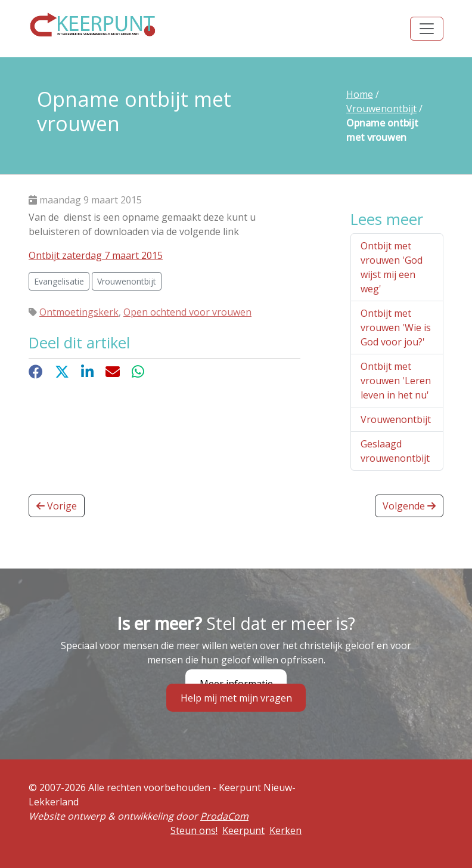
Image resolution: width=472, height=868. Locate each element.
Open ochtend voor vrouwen (187, 312)
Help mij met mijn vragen (236, 698)
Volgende (409, 506)
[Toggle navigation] (427, 29)
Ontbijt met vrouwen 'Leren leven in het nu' (396, 381)
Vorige (57, 506)
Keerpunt (243, 830)
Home (360, 94)
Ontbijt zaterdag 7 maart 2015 (96, 255)
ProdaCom (224, 816)
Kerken (285, 830)
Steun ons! (194, 830)
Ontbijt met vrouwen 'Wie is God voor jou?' (396, 328)
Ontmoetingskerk (79, 312)
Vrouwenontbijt (381, 109)
